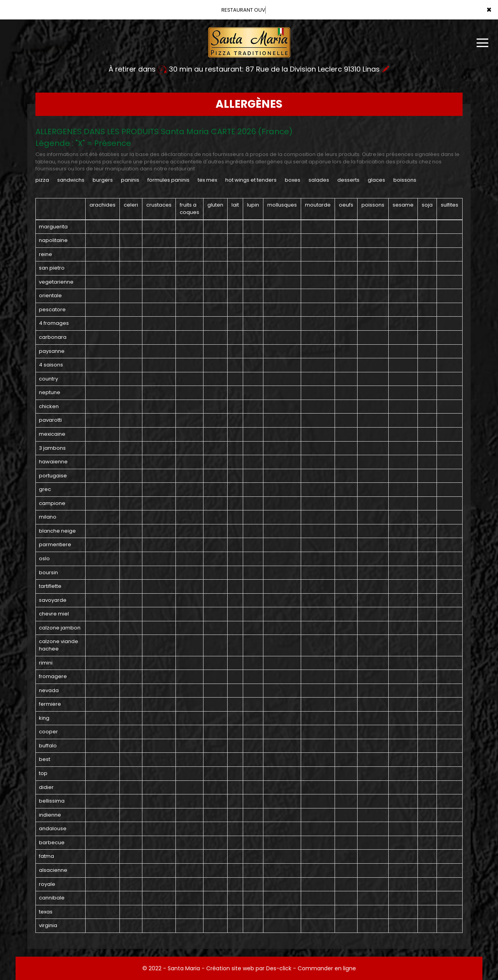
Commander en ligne (327, 968)
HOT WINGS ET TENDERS (251, 180)
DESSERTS (348, 180)
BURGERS (103, 180)
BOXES (293, 180)
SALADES (319, 180)
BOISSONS (405, 180)
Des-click (279, 968)
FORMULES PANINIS (168, 180)
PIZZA (42, 180)
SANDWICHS (71, 180)
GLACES (376, 180)
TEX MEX (207, 180)
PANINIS (130, 180)
